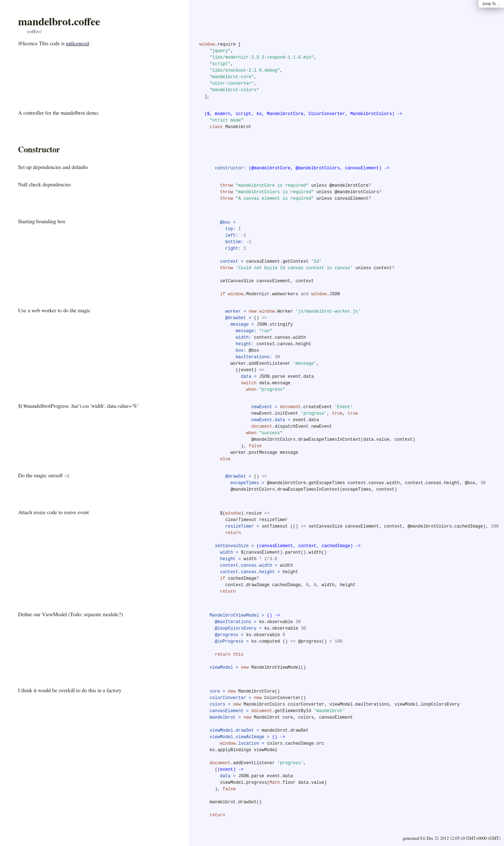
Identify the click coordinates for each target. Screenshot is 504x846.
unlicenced (78, 44)
